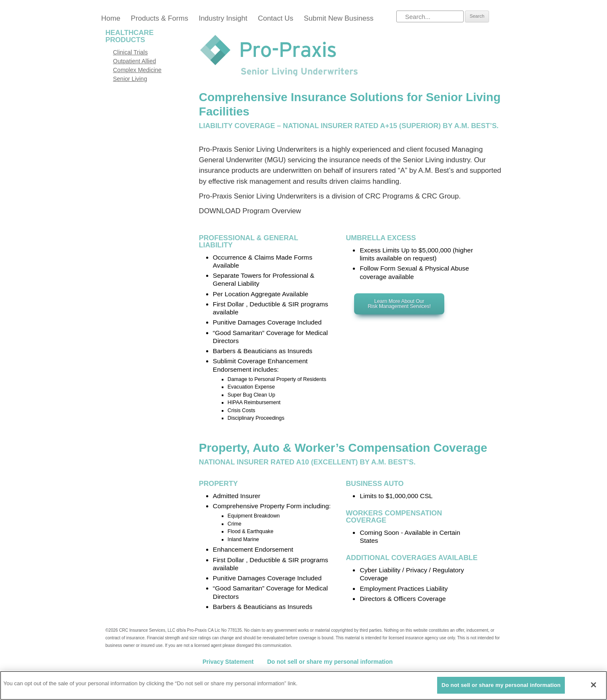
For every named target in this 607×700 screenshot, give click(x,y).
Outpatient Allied (134, 61)
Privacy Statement (228, 662)
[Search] (430, 16)
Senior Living (130, 79)
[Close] (594, 685)
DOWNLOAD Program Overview (250, 211)
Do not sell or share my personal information (330, 662)
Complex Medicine (137, 70)
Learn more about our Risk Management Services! (399, 304)
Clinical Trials (130, 52)
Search (477, 16)
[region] (303, 685)
